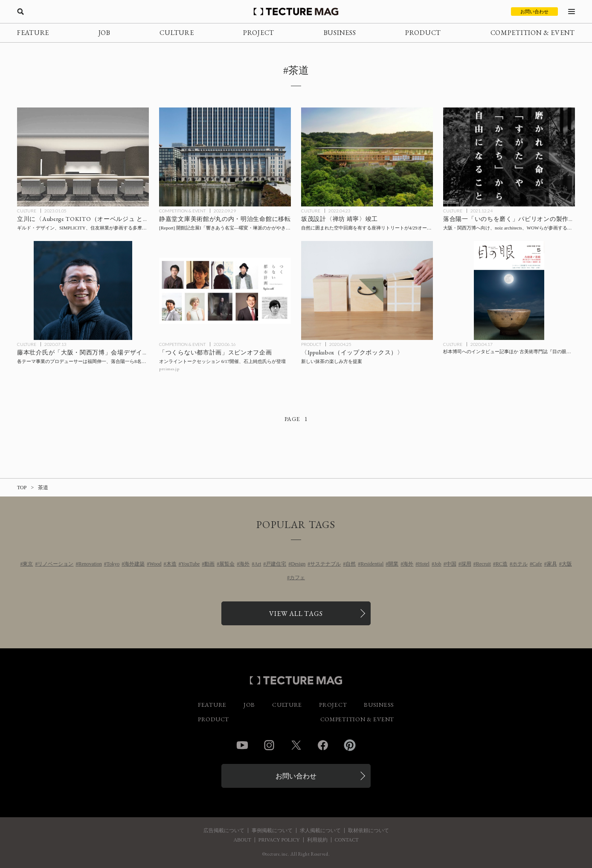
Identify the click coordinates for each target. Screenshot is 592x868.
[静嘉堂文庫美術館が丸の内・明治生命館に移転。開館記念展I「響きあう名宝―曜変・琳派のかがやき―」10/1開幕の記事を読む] (225, 157)
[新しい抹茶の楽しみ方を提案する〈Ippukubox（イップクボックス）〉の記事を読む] (367, 290)
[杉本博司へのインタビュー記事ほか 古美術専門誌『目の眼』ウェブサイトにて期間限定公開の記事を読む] (509, 290)
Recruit (483, 564)
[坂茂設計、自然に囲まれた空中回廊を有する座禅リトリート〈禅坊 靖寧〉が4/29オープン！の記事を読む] (367, 157)
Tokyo (113, 564)
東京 (28, 564)
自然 (351, 564)
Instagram (269, 745)
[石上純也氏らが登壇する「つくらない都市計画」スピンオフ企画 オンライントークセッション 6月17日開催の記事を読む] (225, 290)
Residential (372, 564)
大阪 (567, 564)
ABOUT (242, 840)
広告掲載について (224, 830)
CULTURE (177, 33)
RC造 (502, 564)
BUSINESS (340, 33)
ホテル (520, 564)
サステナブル (325, 564)
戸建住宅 (276, 564)
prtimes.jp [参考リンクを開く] (169, 369)
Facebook (323, 745)
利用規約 (317, 840)
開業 (393, 564)
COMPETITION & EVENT (533, 33)
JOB (104, 33)
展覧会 (227, 564)
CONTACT (347, 840)
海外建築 (134, 564)
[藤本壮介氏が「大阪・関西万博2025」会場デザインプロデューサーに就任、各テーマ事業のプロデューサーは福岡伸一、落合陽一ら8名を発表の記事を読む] (83, 290)
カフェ (297, 578)
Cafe (537, 564)
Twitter (296, 745)
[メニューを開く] (572, 12)
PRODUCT (423, 33)
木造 (171, 564)
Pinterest (350, 745)
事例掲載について (272, 830)
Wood (155, 564)
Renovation (90, 564)
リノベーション (55, 564)
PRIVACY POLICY (279, 840)
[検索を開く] (20, 12)
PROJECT (259, 33)
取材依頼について (369, 830)
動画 (209, 564)
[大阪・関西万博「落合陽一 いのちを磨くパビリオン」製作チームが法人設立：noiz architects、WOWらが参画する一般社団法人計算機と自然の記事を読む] (509, 157)
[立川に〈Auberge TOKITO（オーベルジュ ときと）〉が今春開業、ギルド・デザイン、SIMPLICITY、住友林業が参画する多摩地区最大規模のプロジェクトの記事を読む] (83, 157)
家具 (552, 564)
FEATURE (33, 33)
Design (298, 564)
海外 (244, 564)
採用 (466, 564)
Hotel (424, 564)
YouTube (191, 564)
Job (438, 564)
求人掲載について (320, 830)
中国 (451, 564)
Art (258, 564)
